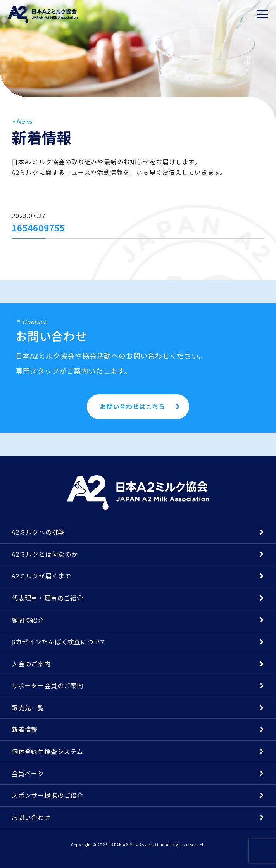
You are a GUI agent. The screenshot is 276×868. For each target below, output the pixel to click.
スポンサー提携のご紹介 (47, 795)
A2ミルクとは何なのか (45, 554)
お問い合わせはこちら (133, 406)
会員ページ (28, 773)
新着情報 (25, 729)
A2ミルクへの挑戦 (38, 532)
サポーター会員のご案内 (47, 685)
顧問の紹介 (28, 620)
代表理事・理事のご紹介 (47, 598)
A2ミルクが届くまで (41, 576)
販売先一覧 (28, 708)
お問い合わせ (31, 817)
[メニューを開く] (262, 14)
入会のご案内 (31, 664)
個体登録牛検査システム (47, 751)
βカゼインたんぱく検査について (59, 642)
